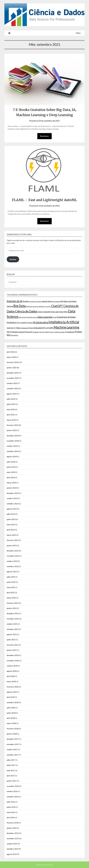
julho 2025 (11, 399)
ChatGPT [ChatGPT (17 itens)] (57, 306)
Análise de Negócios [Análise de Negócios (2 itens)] (36, 301)
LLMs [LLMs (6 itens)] (51, 328)
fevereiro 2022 (13, 603)
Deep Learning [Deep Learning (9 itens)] (45, 317)
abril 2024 (11, 477)
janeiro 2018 (12, 734)
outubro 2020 (12, 666)
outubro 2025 (12, 383)
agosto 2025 (12, 394)
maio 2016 (11, 812)
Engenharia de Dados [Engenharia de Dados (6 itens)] (66, 317)
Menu (78, 33)
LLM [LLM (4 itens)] (47, 328)
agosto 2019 (12, 692)
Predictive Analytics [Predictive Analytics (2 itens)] (59, 332)
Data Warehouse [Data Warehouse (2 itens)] (32, 317)
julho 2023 (11, 514)
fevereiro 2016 (13, 823)
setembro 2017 (13, 755)
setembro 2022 (13, 566)
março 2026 (11, 357)
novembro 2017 (13, 744)
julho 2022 (11, 577)
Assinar (13, 259)
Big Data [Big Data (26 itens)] (20, 306)
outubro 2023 (12, 498)
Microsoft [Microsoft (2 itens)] (42, 332)
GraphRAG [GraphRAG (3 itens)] (23, 323)
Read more (44, 136)
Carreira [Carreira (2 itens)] (48, 306)
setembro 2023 (13, 504)
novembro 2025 (13, 378)
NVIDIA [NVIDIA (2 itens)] (47, 332)
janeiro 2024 (12, 488)
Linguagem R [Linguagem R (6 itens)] (39, 328)
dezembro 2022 (13, 551)
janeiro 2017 (12, 781)
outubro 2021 (12, 624)
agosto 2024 (12, 456)
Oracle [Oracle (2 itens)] (51, 332)
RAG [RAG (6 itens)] (9, 335)
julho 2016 (11, 802)
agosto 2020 (12, 671)
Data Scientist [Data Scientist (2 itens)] (23, 317)
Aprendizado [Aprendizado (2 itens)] (56, 301)
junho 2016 (11, 807)
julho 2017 (11, 760)
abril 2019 (11, 697)
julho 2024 (11, 462)
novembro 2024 (13, 441)
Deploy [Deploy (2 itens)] (55, 317)
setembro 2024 (13, 451)
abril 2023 (11, 530)
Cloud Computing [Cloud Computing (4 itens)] (44, 312)
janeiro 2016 (12, 828)
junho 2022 (11, 582)
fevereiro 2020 (13, 687)
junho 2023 (11, 519)
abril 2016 (11, 817)
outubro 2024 (12, 446)
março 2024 (11, 483)
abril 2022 (11, 593)
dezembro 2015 (13, 833)
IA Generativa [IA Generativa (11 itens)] (41, 322)
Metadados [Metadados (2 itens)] (36, 332)
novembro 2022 (13, 556)
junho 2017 (11, 765)
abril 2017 (11, 776)
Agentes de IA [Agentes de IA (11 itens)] (15, 301)
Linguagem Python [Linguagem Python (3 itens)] (27, 328)
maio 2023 (11, 525)
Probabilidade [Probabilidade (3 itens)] (70, 332)
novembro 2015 (13, 838)
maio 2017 (11, 770)
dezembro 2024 (13, 436)
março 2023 (11, 535)
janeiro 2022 (12, 608)
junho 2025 (11, 404)
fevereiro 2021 (13, 645)
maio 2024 (11, 472)
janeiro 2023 (12, 545)
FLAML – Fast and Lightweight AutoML (45, 200)
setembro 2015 (13, 849)
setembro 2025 (13, 388)
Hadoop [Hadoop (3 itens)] (30, 323)
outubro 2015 (12, 844)
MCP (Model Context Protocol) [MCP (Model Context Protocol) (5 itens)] (19, 332)
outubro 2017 (12, 749)
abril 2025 (11, 415)
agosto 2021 (12, 634)
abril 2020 (11, 676)
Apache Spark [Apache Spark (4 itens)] (47, 301)
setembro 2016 (13, 797)
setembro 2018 (13, 702)
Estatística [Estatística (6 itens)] (11, 322)
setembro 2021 (13, 629)
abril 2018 (11, 718)
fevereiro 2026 (13, 362)
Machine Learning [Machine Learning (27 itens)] (67, 327)
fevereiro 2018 (13, 729)
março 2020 (11, 681)
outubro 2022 (12, 561)
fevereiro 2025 (13, 425)
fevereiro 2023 (13, 540)
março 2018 (11, 723)
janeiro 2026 (12, 368)
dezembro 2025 (13, 373)
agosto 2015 (12, 854)
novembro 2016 (13, 786)
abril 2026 (11, 352)
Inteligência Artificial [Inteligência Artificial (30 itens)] (64, 322)
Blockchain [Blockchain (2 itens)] (29, 306)
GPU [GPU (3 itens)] (18, 323)
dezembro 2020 (13, 655)
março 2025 (11, 420)
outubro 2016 (12, 791)
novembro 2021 (13, 619)
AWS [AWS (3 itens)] (62, 301)
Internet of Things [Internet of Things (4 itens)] (14, 328)
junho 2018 (11, 713)
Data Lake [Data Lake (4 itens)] (55, 312)
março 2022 (11, 598)
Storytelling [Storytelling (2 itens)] (15, 335)
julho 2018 (11, 708)
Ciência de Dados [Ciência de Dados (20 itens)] (26, 311)
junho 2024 (11, 467)
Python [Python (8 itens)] (78, 332)
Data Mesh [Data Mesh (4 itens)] (63, 312)
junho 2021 (11, 640)
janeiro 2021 (12, 650)
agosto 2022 (12, 572)
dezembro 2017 (13, 739)
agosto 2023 (12, 509)
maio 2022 (11, 587)
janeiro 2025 (12, 430)
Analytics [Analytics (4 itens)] (26, 301)
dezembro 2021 (13, 614)
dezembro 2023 (13, 493)
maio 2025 (11, 409)
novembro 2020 (13, 661)
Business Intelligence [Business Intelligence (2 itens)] (39, 306)
